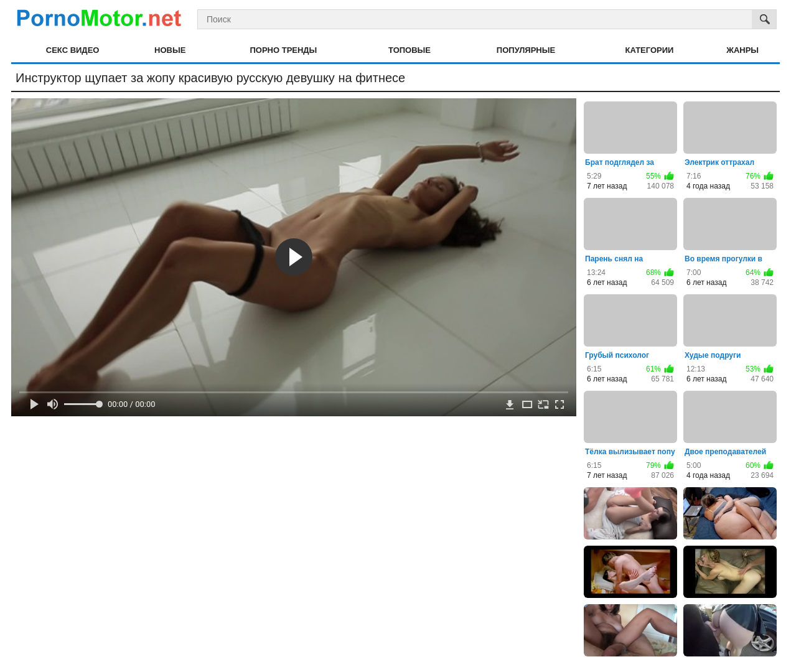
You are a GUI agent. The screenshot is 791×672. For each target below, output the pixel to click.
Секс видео (73, 50)
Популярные (526, 50)
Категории (650, 50)
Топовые (410, 50)
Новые (170, 50)
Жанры (742, 50)
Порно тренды (283, 50)
